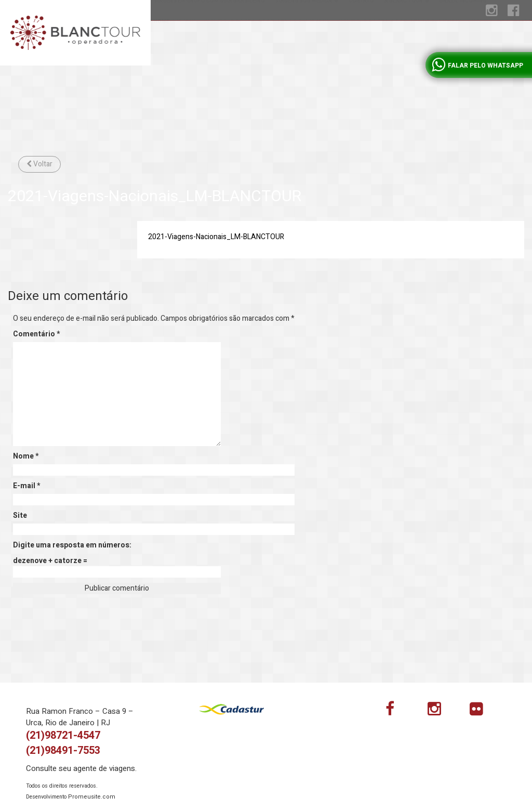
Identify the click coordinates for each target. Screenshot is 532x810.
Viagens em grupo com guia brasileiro (209, 42)
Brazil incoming (463, 42)
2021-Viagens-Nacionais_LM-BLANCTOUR (216, 237)
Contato (361, 42)
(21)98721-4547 (63, 735)
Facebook (398, 711)
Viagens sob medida (307, 42)
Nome (26, 456)
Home (162, 62)
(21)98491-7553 (63, 750)
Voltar (39, 164)
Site (20, 516)
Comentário (36, 334)
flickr (483, 711)
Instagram (441, 711)
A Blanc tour (407, 42)
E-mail (26, 486)
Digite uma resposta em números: (72, 545)
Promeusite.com (92, 797)
